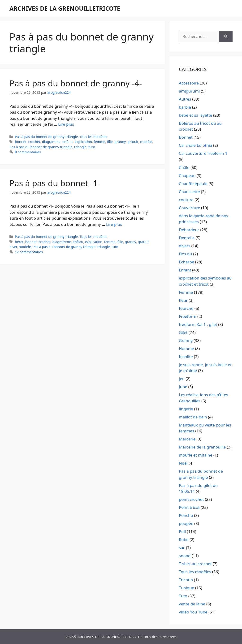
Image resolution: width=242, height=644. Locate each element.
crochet (34, 142)
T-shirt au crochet (195, 564)
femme (99, 142)
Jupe (183, 387)
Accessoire (189, 83)
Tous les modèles (93, 137)
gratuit (133, 142)
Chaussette (189, 192)
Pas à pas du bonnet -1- (55, 183)
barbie (185, 107)
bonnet (21, 142)
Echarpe (187, 262)
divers (185, 246)
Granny (186, 340)
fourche (186, 308)
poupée (186, 523)
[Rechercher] (226, 36)
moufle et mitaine (196, 455)
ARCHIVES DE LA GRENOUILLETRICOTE (65, 8)
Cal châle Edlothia (196, 145)
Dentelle (187, 238)
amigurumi (189, 91)
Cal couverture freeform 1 (203, 153)
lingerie (186, 409)
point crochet (191, 499)
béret (19, 242)
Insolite (186, 357)
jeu (182, 379)
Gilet (183, 332)
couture (186, 200)
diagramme (51, 142)
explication (83, 142)
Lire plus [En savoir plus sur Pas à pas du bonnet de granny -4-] (66, 124)
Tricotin (186, 580)
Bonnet (186, 137)
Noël (183, 463)
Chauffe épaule (193, 184)
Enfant (185, 270)
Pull (182, 531)
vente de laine (192, 604)
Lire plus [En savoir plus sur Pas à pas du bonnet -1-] (114, 224)
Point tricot (189, 507)
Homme (186, 349)
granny (120, 142)
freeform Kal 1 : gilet (198, 324)
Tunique (187, 588)
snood (185, 556)
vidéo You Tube (193, 612)
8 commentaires (28, 152)
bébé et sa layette (196, 115)
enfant (68, 142)
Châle (184, 167)
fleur (183, 300)
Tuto (183, 596)
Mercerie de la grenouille (202, 447)
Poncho (186, 515)
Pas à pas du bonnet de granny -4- (76, 83)
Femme (186, 292)
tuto (92, 147)
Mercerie (187, 439)
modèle (146, 142)
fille (110, 142)
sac (182, 548)
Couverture (190, 208)
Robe (184, 540)
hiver (13, 247)
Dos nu (186, 254)
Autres (185, 99)
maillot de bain (193, 417)
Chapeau (187, 175)
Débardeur (189, 230)
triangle (80, 147)
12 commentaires (29, 252)
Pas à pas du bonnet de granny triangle (46, 137)
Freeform (188, 316)
